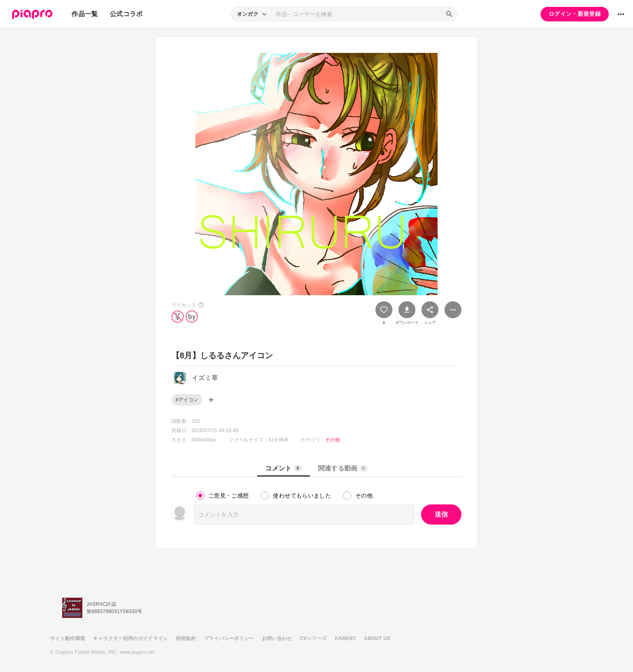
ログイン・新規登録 (575, 14)
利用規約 (186, 638)
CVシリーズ (313, 638)
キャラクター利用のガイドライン (130, 638)
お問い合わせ (277, 638)
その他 (332, 440)
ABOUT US (377, 638)
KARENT (346, 638)
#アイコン (187, 400)
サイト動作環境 (67, 638)
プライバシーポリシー (229, 638)
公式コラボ (126, 14)
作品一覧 (85, 14)
